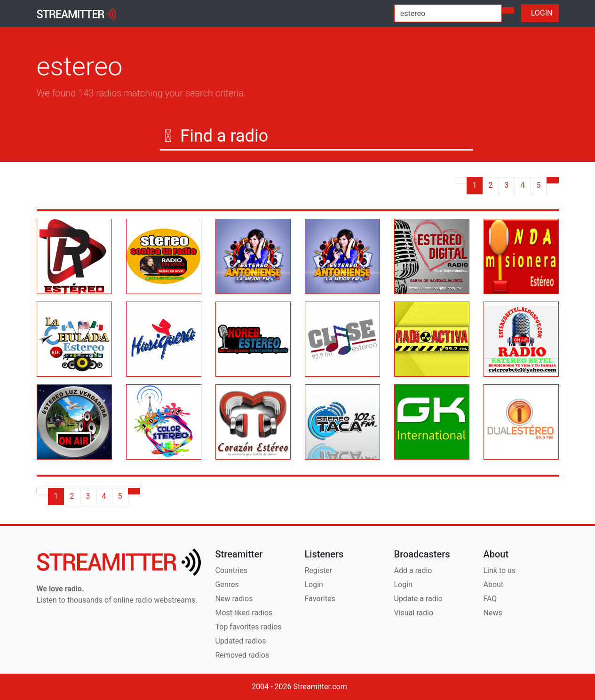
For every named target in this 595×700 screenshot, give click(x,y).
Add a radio (413, 570)
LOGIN (540, 13)
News (493, 613)
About (494, 585)
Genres (227, 585)
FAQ (490, 599)
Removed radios (242, 655)
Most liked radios (244, 613)
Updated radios (241, 641)
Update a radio (418, 599)
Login (314, 585)
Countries (231, 570)
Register (319, 570)
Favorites (320, 599)
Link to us (500, 570)
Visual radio (414, 613)
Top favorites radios (249, 627)
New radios (234, 599)
